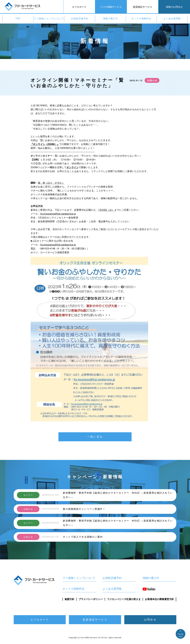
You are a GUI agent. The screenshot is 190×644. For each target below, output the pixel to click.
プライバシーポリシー (91, 599)
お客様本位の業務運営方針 (159, 599)
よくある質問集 (172, 19)
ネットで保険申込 (141, 19)
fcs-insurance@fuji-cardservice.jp (58, 214)
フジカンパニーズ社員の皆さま (124, 599)
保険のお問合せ (174, 7)
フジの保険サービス (111, 7)
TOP (18, 19)
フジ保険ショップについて (49, 19)
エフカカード (79, 7)
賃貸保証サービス (142, 7)
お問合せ (150, 620)
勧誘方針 (70, 599)
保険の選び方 (110, 19)
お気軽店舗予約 (80, 19)
